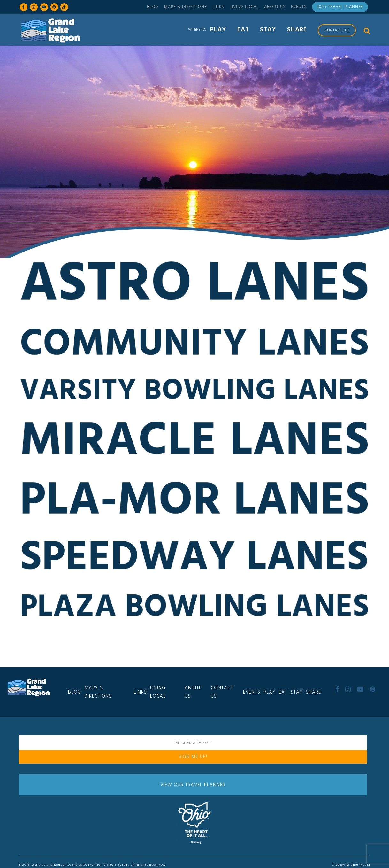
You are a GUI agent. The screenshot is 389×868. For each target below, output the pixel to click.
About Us (275, 7)
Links (218, 7)
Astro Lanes (194, 290)
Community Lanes (194, 349)
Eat (283, 692)
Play (270, 692)
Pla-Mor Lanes (194, 506)
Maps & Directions (186, 7)
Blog (153, 7)
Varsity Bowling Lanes (194, 395)
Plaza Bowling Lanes (194, 612)
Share (313, 692)
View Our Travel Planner (193, 785)
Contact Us (222, 692)
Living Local (244, 7)
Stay (297, 692)
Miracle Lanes (194, 446)
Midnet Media (358, 865)
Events (299, 7)
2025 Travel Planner (340, 7)
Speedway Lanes (195, 562)
